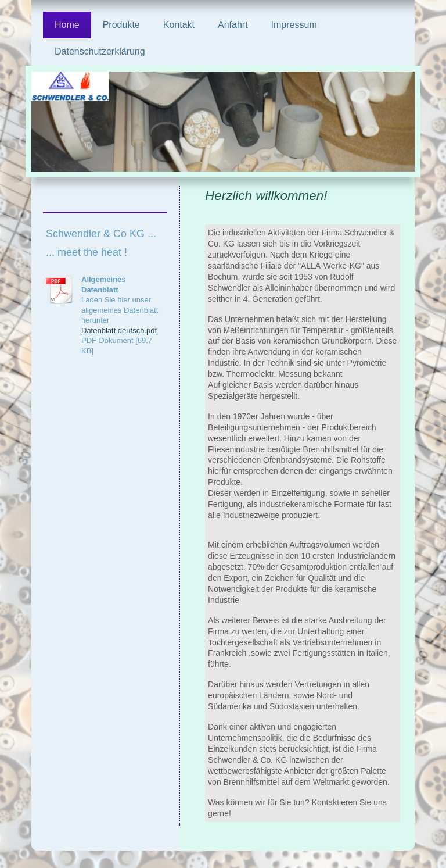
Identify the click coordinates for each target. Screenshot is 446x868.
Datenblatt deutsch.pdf (119, 331)
